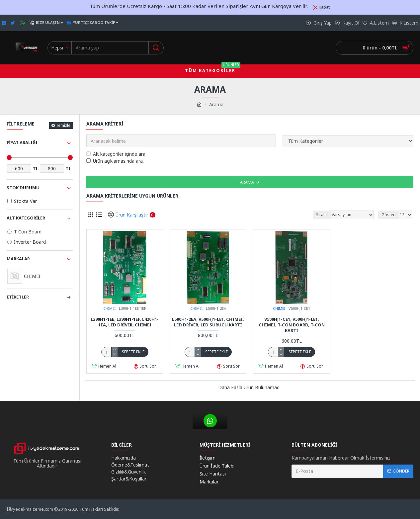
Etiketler (18, 297)
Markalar (18, 259)
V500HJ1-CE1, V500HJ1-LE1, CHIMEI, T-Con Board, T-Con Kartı (292, 325)
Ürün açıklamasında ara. (115, 161)
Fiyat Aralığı (22, 142)
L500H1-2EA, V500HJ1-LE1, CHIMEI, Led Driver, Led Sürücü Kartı (208, 322)
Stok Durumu (23, 188)
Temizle (63, 125)
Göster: (389, 215)
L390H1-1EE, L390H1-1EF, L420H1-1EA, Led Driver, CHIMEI (125, 322)
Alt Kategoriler (26, 218)
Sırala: (322, 215)
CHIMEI (109, 308)
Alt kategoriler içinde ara (116, 154)
